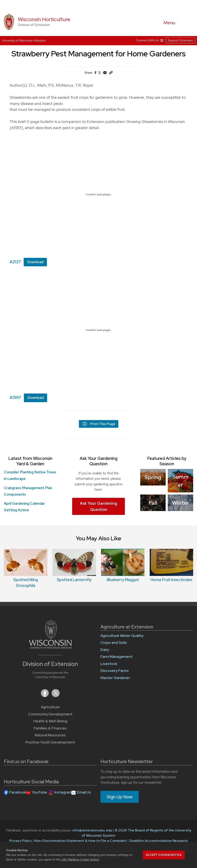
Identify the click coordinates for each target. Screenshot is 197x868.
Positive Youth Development (50, 742)
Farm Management (116, 657)
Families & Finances (50, 728)
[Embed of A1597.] (98, 330)
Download (35, 262)
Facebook (18, 792)
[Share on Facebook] (95, 74)
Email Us (84, 792)
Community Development (50, 714)
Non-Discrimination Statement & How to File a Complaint (80, 841)
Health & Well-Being (50, 721)
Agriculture (50, 707)
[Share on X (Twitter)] (100, 74)
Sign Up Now (120, 797)
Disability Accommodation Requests (158, 841)
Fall (153, 503)
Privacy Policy (20, 841)
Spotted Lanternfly (74, 580)
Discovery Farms (115, 671)
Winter (180, 503)
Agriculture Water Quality (122, 636)
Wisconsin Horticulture (44, 19)
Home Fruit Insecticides (171, 580)
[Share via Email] (105, 74)
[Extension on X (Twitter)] (56, 696)
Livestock (109, 664)
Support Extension (181, 40)
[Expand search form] (184, 23)
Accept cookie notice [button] (164, 855)
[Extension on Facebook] (45, 696)
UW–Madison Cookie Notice (80, 859)
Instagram (63, 792)
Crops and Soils (114, 643)
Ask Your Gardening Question (98, 506)
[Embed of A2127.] (98, 194)
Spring (153, 477)
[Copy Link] (111, 73)
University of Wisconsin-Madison (24, 41)
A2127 (15, 262)
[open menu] (169, 23)
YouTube (40, 792)
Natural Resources (50, 735)
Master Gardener (115, 678)
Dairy (105, 650)
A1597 (15, 397)
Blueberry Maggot (123, 580)
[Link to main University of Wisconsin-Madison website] (50, 647)
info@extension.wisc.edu (92, 830)
